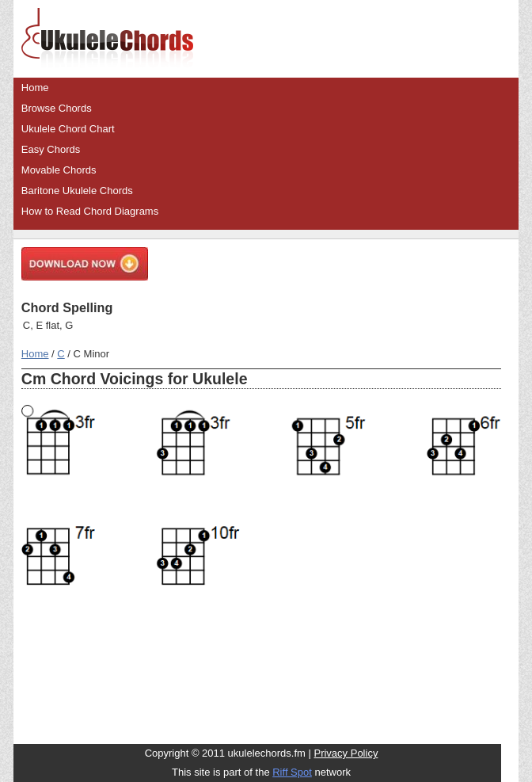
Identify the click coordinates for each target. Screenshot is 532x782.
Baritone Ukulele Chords (77, 191)
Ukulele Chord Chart (68, 129)
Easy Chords (51, 149)
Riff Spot (292, 772)
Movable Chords (59, 170)
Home (35, 88)
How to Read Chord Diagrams (90, 211)
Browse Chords (57, 108)
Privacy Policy (346, 753)
